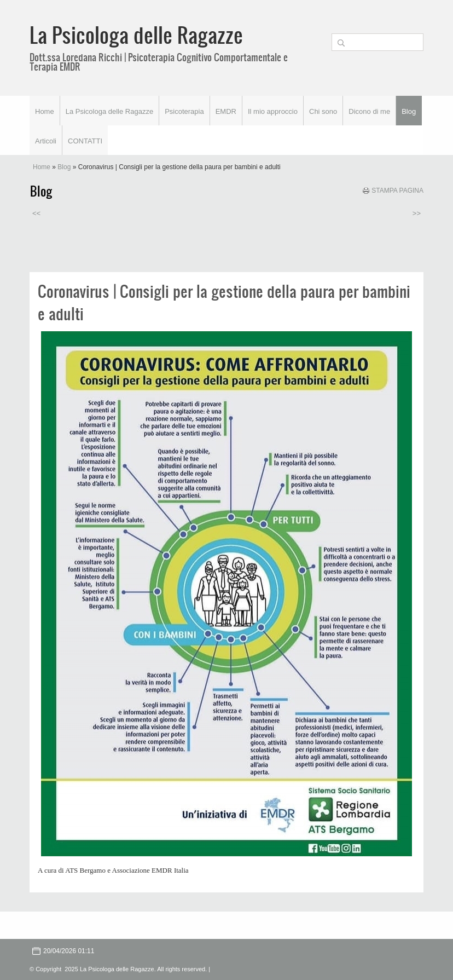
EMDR (226, 111)
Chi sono (323, 111)
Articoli (46, 141)
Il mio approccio (273, 111)
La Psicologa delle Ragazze (136, 34)
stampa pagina (397, 191)
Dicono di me (369, 111)
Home (45, 111)
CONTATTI (85, 141)
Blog (409, 111)
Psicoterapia (184, 111)
